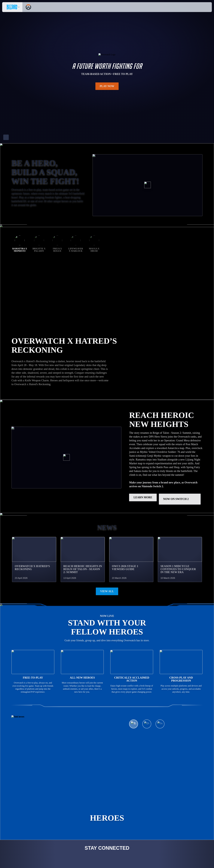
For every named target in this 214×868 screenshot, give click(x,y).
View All (107, 568)
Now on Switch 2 (180, 475)
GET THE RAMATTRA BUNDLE (36, 348)
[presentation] (12, 7)
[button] (202, 7)
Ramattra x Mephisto (20, 313)
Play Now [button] (107, 86)
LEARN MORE (143, 474)
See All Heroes (145, 759)
